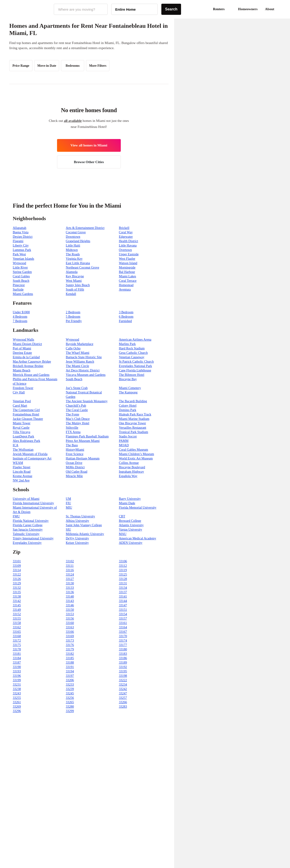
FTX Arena (73, 432)
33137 (123, 592)
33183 (123, 654)
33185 (70, 658)
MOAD (124, 445)
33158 (17, 623)
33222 (123, 680)
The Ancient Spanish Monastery (87, 401)
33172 (17, 641)
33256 (70, 698)
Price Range (21, 66)
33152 (17, 614)
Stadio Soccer (128, 436)
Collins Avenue (129, 463)
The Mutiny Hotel (78, 423)
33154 (123, 614)
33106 (123, 561)
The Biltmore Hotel (132, 375)
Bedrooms (73, 66)
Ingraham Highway (131, 472)
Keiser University (77, 543)
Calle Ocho (73, 348)
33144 (123, 601)
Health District (129, 241)
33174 (123, 641)
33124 (70, 575)
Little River (20, 268)
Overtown (125, 250)
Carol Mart (20, 406)
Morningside (127, 268)
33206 (70, 680)
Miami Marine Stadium (134, 419)
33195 (123, 671)
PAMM (124, 441)
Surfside (18, 290)
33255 (17, 698)
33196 (17, 676)
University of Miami (26, 499)
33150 (70, 610)
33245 (70, 693)
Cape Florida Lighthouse (135, 370)
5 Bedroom (73, 317)
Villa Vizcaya (21, 432)
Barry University (130, 499)
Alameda (72, 272)
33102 (70, 561)
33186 (123, 658)
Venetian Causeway (132, 357)
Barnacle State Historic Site (84, 357)
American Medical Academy (138, 538)
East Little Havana (78, 263)
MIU (69, 508)
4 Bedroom (20, 317)
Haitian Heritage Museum (83, 458)
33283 (123, 707)
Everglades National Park (135, 366)
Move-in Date (47, 66)
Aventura (125, 290)
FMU (16, 516)
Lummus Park (22, 250)
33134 (123, 588)
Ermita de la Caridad (26, 357)
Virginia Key (74, 259)
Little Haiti (73, 246)
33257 (123, 698)
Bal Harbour (127, 272)
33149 (17, 610)
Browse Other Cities (89, 162)
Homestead (126, 285)
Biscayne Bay (128, 379)
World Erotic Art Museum (136, 458)
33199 (17, 680)
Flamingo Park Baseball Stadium (87, 436)
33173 (70, 641)
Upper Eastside (129, 254)
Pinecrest (19, 285)
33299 (70, 711)
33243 (17, 693)
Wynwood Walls (23, 340)
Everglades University (27, 543)
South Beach (21, 281)
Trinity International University (33, 538)
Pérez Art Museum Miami (83, 441)
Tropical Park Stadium (134, 432)
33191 (70, 667)
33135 (17, 592)
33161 (123, 623)
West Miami (74, 281)
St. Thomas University (80, 516)
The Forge (73, 414)
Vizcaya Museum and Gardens (86, 375)
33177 (123, 645)
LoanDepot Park (23, 436)
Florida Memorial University (138, 508)
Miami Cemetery (130, 388)
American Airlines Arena (135, 340)
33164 (123, 627)
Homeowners (248, 9)
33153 (70, 614)
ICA (16, 445)
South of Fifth (75, 290)
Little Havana (128, 246)
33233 (70, 685)
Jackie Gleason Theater (28, 419)
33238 (17, 689)
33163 (70, 627)
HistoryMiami (75, 450)
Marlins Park (127, 344)
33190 (17, 667)
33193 (17, 671)
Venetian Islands (23, 259)
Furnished (125, 321)
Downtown (73, 237)
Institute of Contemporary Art (32, 458)
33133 (70, 588)
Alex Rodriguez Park (26, 441)
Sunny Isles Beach (78, 285)
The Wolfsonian (23, 450)
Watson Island (128, 263)
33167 (123, 632)
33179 (70, 649)
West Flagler (127, 259)
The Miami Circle (77, 366)
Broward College (130, 521)
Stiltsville (72, 428)
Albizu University (78, 521)
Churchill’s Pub (76, 406)
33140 (70, 597)
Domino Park (128, 410)
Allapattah (19, 228)
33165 (17, 632)
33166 (70, 632)
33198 (123, 676)
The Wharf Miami (78, 353)
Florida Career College (28, 525)
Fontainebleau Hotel (26, 414)
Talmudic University (26, 534)
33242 (123, 689)
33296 (17, 711)
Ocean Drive (74, 463)
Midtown (72, 250)
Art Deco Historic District (83, 370)
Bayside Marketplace (80, 344)
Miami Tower (22, 423)
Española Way (128, 476)
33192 (123, 667)
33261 (17, 702)
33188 (70, 663)
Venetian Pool (22, 401)
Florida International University (33, 503)
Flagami (18, 241)
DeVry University (77, 538)
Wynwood (19, 263)
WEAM (18, 463)
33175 (17, 645)
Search (171, 9)
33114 (17, 570)
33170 (123, 636)
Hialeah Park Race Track (135, 414)
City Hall (19, 392)
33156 (70, 619)
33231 (17, 685)
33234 (123, 685)
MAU (123, 534)
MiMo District (75, 467)
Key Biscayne (75, 276)
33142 (17, 601)
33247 (123, 693)
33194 (70, 671)
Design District (23, 237)
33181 (17, 654)
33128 (123, 579)
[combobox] (81, 9)
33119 (123, 570)
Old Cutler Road (77, 472)
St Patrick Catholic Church (136, 362)
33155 (17, 619)
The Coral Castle (77, 410)
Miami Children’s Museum (137, 454)
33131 (123, 583)
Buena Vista (21, 232)
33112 (123, 566)
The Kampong (128, 392)
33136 (70, 592)
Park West (19, 254)
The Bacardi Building (133, 401)
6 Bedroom (126, 317)
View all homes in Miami (89, 145)
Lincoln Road (22, 472)
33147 (123, 605)
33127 (70, 579)
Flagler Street (22, 467)
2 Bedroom (73, 312)
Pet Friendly (74, 321)
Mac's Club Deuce (78, 419)
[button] (281, 9)
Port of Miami (22, 348)
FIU (69, 503)
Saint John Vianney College (84, 525)
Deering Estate (22, 353)
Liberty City (21, 246)
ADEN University (131, 543)
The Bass (72, 445)
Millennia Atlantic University (85, 534)
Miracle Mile (74, 476)
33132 (17, 588)
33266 (123, 702)
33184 (17, 658)
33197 (70, 676)
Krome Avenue (22, 476)
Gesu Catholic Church (133, 353)
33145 (17, 605)
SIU (69, 530)
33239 (70, 689)
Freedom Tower (23, 388)
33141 (123, 597)
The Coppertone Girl (26, 410)
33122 (17, 575)
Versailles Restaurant (133, 428)
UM (69, 499)
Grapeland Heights (78, 241)
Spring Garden (22, 272)
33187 (17, 663)
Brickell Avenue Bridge (28, 366)
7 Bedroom (20, 321)
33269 (17, 707)
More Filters (98, 66)
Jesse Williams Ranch (80, 362)
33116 (70, 570)
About (270, 9)
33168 (17, 636)
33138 (17, 597)
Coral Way (126, 232)
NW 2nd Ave (21, 480)
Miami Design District (27, 344)
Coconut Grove (76, 232)
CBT (122, 516)
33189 (123, 663)
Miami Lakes (127, 276)
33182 (70, 654)
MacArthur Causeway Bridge (32, 362)
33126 (17, 579)
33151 (123, 610)
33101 (17, 561)
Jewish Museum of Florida (30, 454)
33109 (17, 566)
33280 (70, 707)
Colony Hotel (128, 406)
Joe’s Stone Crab (77, 388)
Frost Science (75, 454)
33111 (70, 566)
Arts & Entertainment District (85, 228)
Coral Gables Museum (134, 450)
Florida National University (31, 521)
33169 (70, 636)
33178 (17, 649)
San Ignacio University (28, 530)
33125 (123, 575)
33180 (123, 649)
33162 (17, 627)
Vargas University (131, 530)
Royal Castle (21, 428)
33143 (70, 601)
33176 (70, 645)
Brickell (124, 228)
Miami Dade (127, 503)
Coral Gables (21, 276)
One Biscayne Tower (132, 423)
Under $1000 (21, 312)
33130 (70, 583)
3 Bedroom (126, 312)
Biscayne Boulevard (132, 467)
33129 (17, 583)
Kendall (71, 294)
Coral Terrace (128, 281)
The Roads (73, 254)
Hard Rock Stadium (132, 348)
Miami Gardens (23, 294)
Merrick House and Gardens (31, 375)
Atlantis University (131, 525)
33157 (123, 619)
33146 (70, 605)
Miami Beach (22, 370)
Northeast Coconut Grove (83, 268)
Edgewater (126, 237)
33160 (70, 623)
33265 (70, 702)
